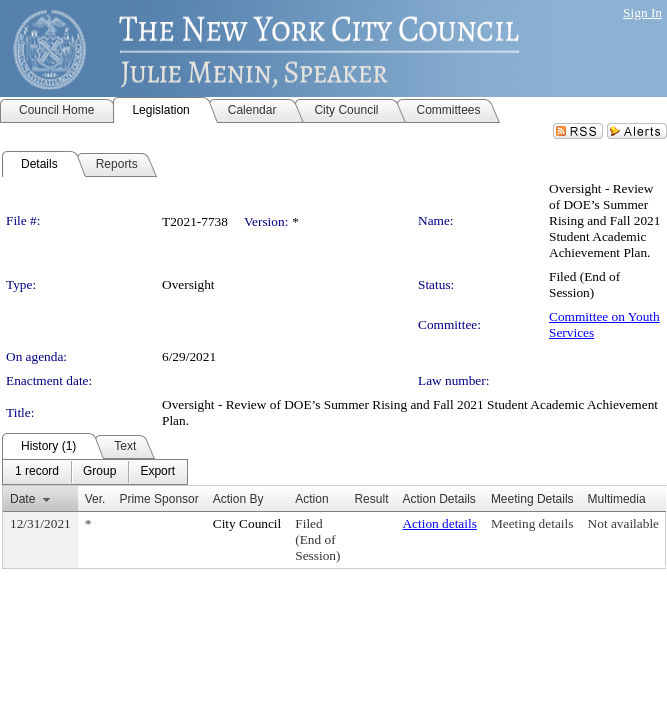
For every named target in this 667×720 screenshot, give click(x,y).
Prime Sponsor (158, 499)
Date (22, 499)
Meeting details (532, 523)
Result (371, 499)
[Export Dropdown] (157, 472)
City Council (247, 523)
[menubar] (95, 472)
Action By (238, 499)
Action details (439, 523)
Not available (623, 523)
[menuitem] (37, 472)
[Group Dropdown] (99, 472)
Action (311, 499)
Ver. (95, 499)
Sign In (642, 12)
